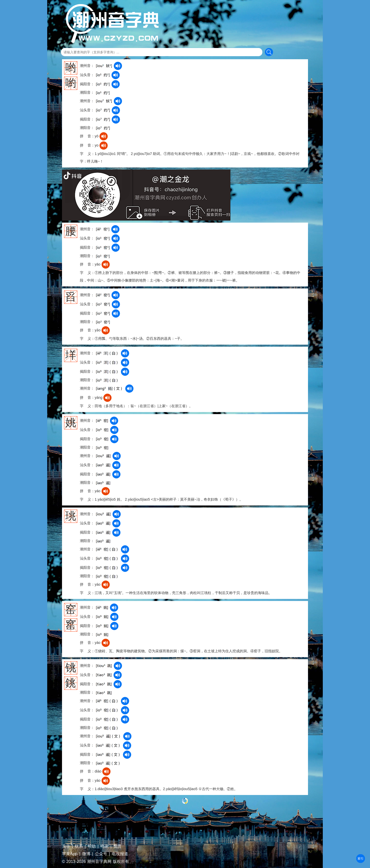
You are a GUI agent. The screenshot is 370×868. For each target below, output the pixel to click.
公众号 (101, 854)
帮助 (92, 846)
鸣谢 (104, 846)
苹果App (70, 854)
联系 (79, 846)
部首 (361, 859)
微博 (86, 854)
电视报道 (120, 854)
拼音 (361, 859)
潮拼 (361, 859)
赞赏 (117, 846)
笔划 (361, 859)
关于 (66, 846)
